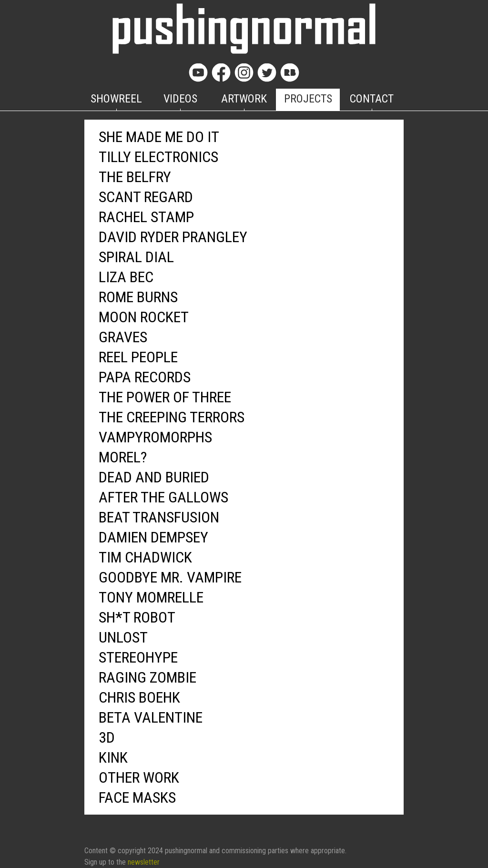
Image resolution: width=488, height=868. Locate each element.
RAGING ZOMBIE (147, 677)
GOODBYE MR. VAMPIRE (170, 577)
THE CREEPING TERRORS (172, 417)
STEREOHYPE (138, 657)
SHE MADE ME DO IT (159, 137)
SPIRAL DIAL (136, 257)
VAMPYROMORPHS (155, 437)
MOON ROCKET (144, 317)
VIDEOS (180, 99)
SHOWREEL (116, 99)
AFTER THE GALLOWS (163, 497)
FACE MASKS (137, 797)
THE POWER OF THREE (165, 397)
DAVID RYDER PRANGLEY (173, 237)
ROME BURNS (138, 297)
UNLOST (123, 637)
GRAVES (123, 337)
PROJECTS (308, 99)
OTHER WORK (139, 777)
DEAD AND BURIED (154, 477)
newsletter (144, 862)
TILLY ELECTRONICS (158, 157)
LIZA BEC (126, 277)
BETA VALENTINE (151, 717)
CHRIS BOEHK (139, 697)
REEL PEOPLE (138, 357)
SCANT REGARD (146, 197)
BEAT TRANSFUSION (159, 517)
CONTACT (372, 99)
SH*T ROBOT (137, 617)
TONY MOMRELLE (151, 597)
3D (107, 737)
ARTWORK (244, 99)
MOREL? (123, 457)
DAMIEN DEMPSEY (153, 537)
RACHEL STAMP (146, 217)
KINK (113, 757)
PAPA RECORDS (145, 377)
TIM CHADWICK (145, 557)
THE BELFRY (135, 177)
